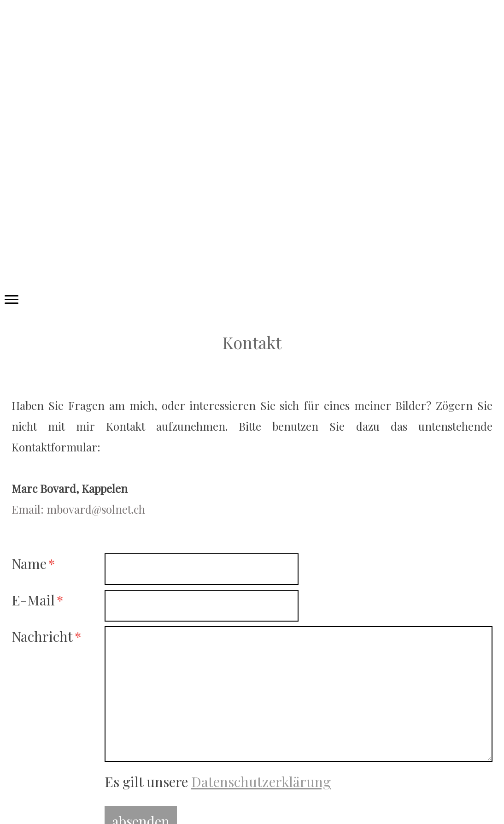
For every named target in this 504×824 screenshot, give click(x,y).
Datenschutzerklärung (261, 782)
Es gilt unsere (218, 782)
